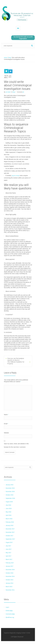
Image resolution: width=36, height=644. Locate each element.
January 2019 (9, 485)
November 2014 (10, 576)
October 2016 (9, 573)
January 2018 (9, 525)
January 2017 (9, 566)
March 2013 (9, 587)
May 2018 (8, 512)
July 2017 (8, 546)
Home (6, 58)
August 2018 (9, 502)
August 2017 (9, 542)
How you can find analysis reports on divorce (16, 359)
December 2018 (10, 488)
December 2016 (10, 570)
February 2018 (10, 522)
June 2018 (9, 508)
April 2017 (8, 556)
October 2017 (9, 536)
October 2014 (9, 580)
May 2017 (8, 553)
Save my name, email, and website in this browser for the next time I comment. (16, 445)
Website (6, 433)
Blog (10, 58)
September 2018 (10, 498)
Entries (9, 611)
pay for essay (16, 176)
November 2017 (10, 532)
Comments (10, 614)
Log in (7, 607)
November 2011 (10, 590)
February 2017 (10, 563)
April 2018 (8, 515)
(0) (23, 92)
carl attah (8, 92)
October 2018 (9, 495)
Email (6, 424)
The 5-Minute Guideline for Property (16, 363)
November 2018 (10, 492)
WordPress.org (10, 617)
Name (6, 415)
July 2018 (8, 505)
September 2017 (10, 539)
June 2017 (9, 549)
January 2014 (9, 583)
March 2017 (9, 559)
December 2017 (10, 529)
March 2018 (9, 519)
